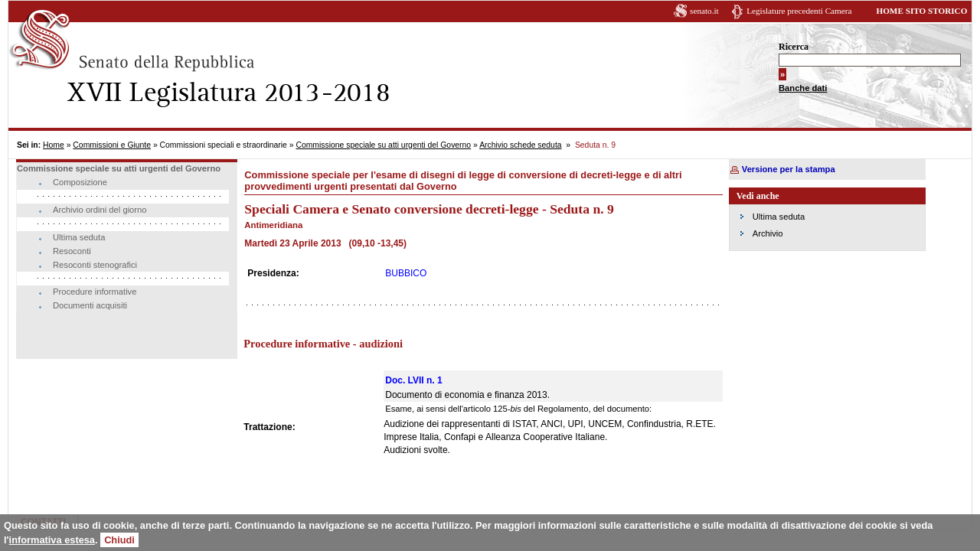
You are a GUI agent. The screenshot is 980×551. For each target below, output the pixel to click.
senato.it (704, 11)
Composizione (80, 182)
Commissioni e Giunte (112, 145)
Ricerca (794, 47)
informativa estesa (52, 540)
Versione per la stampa (789, 169)
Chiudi (119, 540)
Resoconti (72, 251)
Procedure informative (95, 292)
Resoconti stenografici (95, 265)
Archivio (768, 233)
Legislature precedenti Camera (799, 11)
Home (54, 145)
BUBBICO (406, 273)
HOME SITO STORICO (921, 11)
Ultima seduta (79, 237)
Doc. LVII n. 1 (413, 380)
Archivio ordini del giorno (100, 210)
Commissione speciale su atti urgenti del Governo (383, 145)
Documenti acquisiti (90, 305)
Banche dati (803, 88)
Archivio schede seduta (520, 145)
